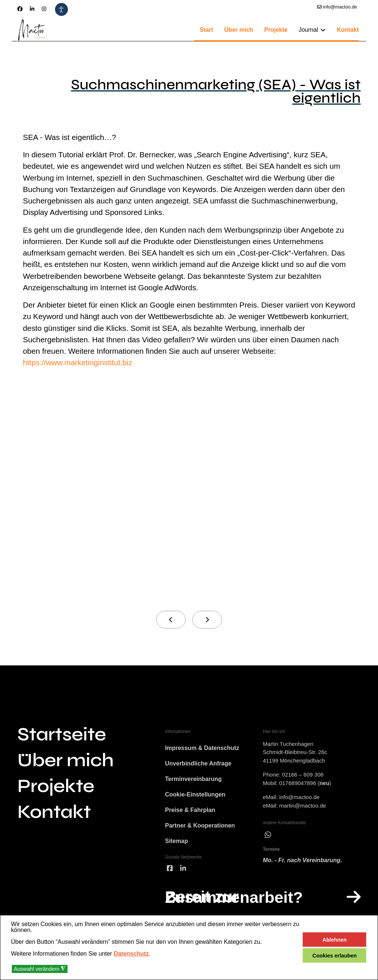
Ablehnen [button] (335, 940)
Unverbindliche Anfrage (198, 765)
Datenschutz (131, 954)
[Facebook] (20, 9)
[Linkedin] (32, 9)
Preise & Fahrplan (190, 812)
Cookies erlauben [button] (334, 956)
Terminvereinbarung (193, 781)
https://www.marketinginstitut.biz (78, 364)
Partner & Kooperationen (200, 827)
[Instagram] (44, 9)
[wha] (268, 837)
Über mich (239, 30)
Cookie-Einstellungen (195, 796)
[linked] (183, 871)
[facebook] (170, 871)
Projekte (276, 30)
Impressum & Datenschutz (202, 750)
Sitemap (176, 843)
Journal (308, 30)
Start (206, 30)
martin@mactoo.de (303, 807)
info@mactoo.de (340, 7)
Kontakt (348, 30)
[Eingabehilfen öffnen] (61, 9)
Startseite (62, 736)
